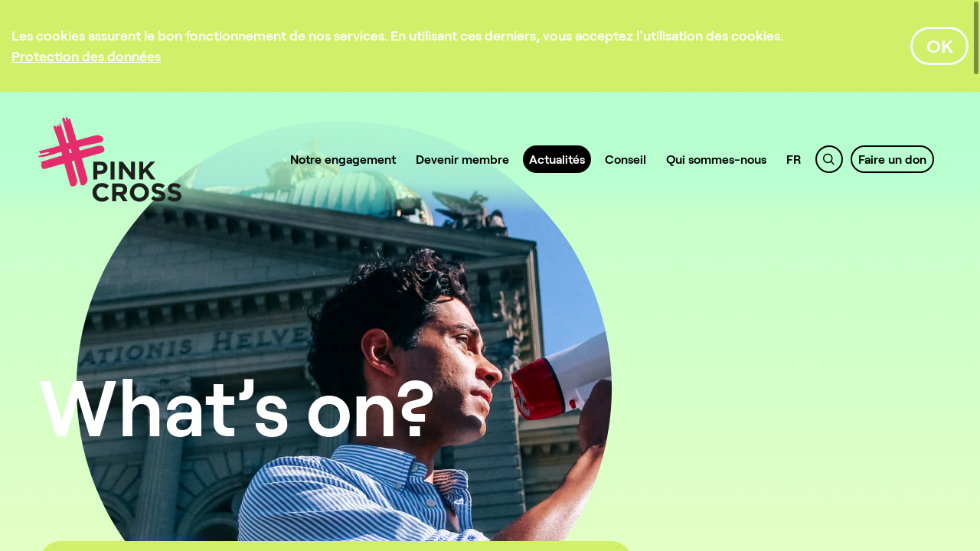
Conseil (626, 159)
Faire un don (892, 159)
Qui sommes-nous (716, 159)
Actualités (557, 159)
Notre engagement (343, 159)
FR (794, 159)
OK (940, 46)
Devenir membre (462, 159)
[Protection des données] (86, 56)
